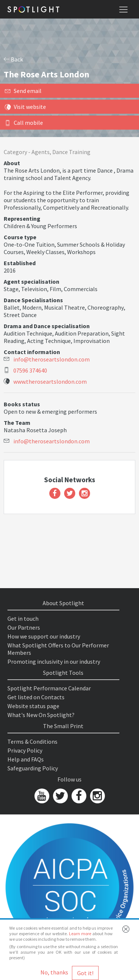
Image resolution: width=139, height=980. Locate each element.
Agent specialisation (32, 281)
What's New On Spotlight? (41, 715)
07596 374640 (30, 370)
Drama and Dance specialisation (47, 326)
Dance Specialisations (33, 300)
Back (13, 59)
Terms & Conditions (32, 741)
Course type (20, 237)
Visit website (25, 107)
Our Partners (24, 627)
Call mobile (24, 123)
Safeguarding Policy (33, 768)
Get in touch (23, 619)
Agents (41, 152)
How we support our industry (44, 636)
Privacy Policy (25, 750)
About (12, 163)
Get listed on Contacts (36, 697)
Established (20, 263)
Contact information (32, 352)
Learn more (80, 934)
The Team (17, 423)
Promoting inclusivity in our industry (54, 661)
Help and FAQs (26, 759)
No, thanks (54, 972)
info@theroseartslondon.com (52, 359)
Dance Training (71, 152)
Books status (22, 404)
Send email (23, 91)
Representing (22, 219)
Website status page (33, 706)
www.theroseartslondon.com (50, 381)
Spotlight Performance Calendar (49, 688)
